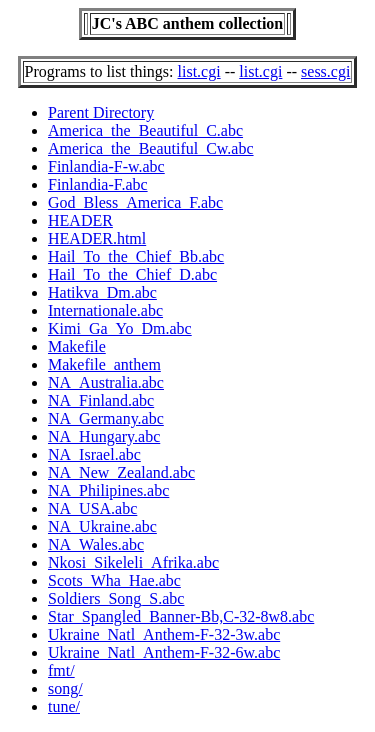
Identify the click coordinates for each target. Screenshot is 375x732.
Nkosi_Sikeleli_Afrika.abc (133, 562)
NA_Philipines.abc (108, 490)
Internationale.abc (105, 310)
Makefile (77, 346)
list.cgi (199, 71)
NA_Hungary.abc (104, 436)
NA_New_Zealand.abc (121, 472)
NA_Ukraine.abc (102, 526)
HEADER (80, 220)
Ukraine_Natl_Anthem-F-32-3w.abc (164, 634)
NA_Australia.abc (106, 382)
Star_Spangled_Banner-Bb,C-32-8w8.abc (181, 616)
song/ (65, 688)
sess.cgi (325, 71)
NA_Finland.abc (101, 400)
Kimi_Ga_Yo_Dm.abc (120, 328)
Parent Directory (101, 112)
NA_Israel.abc (94, 454)
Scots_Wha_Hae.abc (114, 580)
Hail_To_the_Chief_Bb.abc (136, 256)
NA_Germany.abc (106, 418)
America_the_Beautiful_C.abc (145, 130)
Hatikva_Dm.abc (102, 292)
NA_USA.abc (92, 508)
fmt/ (61, 670)
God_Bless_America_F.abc (135, 202)
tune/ (64, 706)
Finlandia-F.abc (98, 184)
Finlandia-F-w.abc (106, 166)
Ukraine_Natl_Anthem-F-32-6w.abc (164, 652)
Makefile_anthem (104, 364)
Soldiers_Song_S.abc (116, 598)
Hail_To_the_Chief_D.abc (132, 274)
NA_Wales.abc (96, 544)
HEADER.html (97, 238)
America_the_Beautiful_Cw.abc (151, 148)
